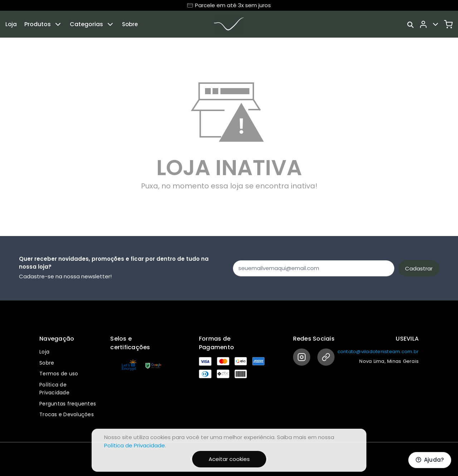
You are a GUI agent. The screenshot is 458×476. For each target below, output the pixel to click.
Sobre (130, 24)
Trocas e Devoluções (67, 414)
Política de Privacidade (135, 445)
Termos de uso (59, 374)
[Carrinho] (448, 24)
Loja (11, 24)
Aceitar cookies (229, 459)
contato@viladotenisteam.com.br (378, 352)
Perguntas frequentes (68, 404)
